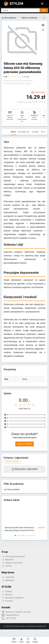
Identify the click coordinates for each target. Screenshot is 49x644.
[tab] (13, 132)
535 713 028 (11, 618)
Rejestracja (8, 580)
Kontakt (7, 566)
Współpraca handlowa (12, 598)
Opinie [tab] (41, 132)
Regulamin (8, 560)
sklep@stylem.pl (12, 615)
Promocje (7, 601)
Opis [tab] (19, 132)
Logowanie (8, 577)
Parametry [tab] (30, 132)
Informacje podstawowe (13, 557)
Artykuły (7, 592)
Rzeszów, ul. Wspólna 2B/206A (18, 612)
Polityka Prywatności (12, 563)
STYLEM (16, 4)
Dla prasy (7, 595)
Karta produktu (12, 489)
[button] (15, 535)
